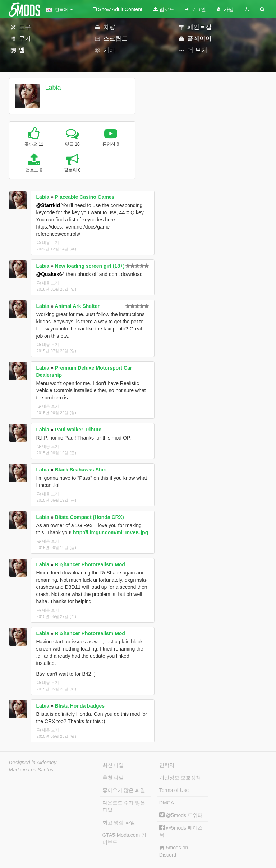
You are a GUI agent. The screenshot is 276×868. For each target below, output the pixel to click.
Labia (53, 88)
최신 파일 (113, 765)
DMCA (167, 803)
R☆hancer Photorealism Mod (90, 564)
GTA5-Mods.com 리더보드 (125, 839)
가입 (225, 9)
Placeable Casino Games (85, 197)
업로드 (164, 9)
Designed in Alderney (33, 763)
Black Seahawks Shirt (81, 470)
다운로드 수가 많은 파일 (124, 806)
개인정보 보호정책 (180, 778)
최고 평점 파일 (119, 822)
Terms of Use (174, 790)
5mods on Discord (174, 851)
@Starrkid (48, 205)
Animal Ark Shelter (77, 306)
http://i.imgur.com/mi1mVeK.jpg (111, 532)
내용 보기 (48, 243)
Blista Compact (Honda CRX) (89, 517)
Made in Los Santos (31, 770)
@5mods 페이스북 (181, 831)
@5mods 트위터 (181, 815)
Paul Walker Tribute (78, 430)
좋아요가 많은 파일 (124, 790)
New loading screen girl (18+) (90, 266)
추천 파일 (113, 778)
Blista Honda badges (80, 706)
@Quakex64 (51, 274)
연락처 (167, 765)
